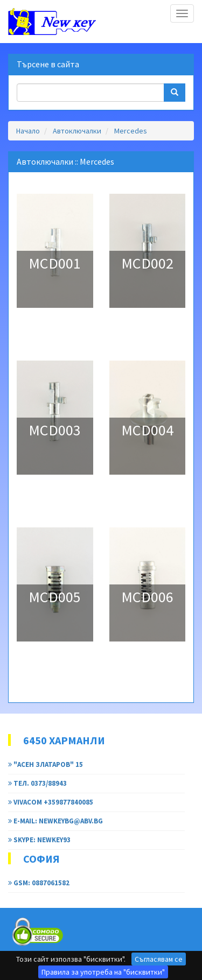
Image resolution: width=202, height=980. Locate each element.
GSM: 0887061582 (39, 883)
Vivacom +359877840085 (51, 802)
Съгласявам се (159, 959)
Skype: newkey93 (39, 840)
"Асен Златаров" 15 (46, 764)
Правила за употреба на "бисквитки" (103, 972)
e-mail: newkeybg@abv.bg (55, 821)
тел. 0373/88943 (37, 783)
